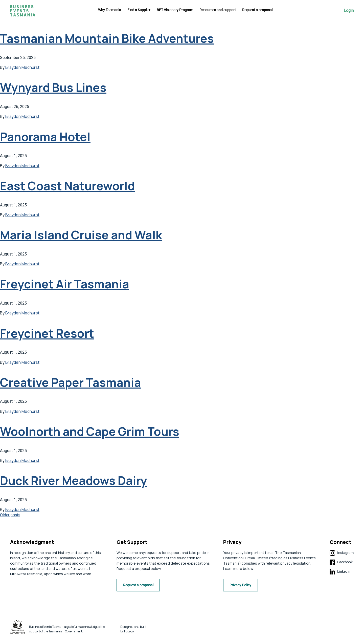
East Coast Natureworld (67, 186)
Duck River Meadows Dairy (74, 480)
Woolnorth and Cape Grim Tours (90, 431)
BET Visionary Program (175, 10)
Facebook (341, 562)
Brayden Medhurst (22, 67)
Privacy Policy (242, 587)
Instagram (342, 553)
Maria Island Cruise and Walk (81, 235)
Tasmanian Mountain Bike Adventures (107, 38)
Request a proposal (257, 10)
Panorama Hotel (45, 137)
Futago (129, 633)
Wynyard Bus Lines (53, 87)
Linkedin (340, 572)
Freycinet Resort (47, 333)
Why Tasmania (110, 10)
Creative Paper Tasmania (71, 382)
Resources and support (218, 10)
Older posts (10, 515)
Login (349, 11)
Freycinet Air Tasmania (65, 284)
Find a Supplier (139, 10)
